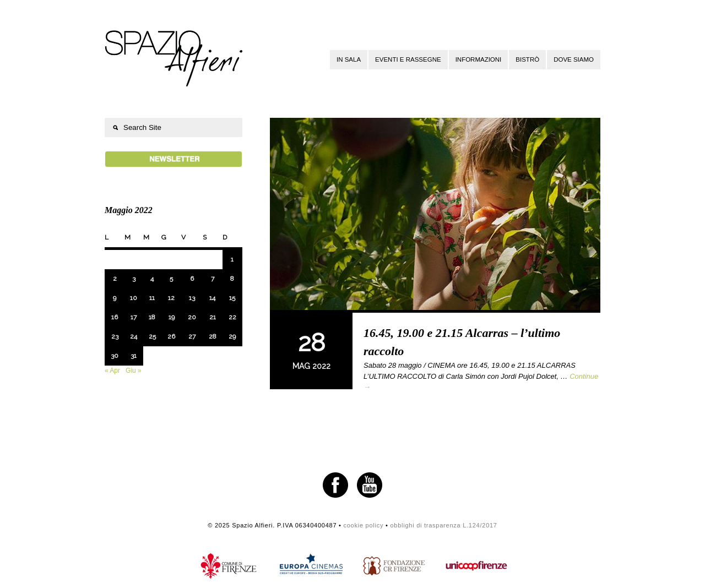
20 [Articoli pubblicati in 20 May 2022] (192, 317)
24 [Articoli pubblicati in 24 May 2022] (134, 336)
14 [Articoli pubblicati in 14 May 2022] (212, 298)
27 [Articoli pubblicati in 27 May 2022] (192, 336)
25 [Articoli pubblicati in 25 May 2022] (152, 336)
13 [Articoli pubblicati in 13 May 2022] (192, 298)
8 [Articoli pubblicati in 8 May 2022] (232, 279)
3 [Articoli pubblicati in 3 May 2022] (134, 279)
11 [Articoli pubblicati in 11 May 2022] (152, 298)
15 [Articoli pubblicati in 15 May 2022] (232, 298)
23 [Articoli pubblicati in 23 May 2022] (115, 336)
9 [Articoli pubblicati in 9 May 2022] (115, 298)
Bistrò (527, 59)
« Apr (112, 371)
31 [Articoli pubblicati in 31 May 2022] (134, 356)
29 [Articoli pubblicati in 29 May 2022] (232, 336)
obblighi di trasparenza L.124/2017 (443, 525)
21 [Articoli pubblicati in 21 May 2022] (213, 317)
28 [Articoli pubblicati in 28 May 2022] (213, 336)
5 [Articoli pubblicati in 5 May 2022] (171, 279)
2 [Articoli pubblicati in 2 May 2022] (115, 279)
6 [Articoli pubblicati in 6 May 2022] (192, 279)
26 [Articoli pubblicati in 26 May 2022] (171, 336)
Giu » (134, 371)
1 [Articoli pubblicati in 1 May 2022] (232, 259)
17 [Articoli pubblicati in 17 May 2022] (134, 317)
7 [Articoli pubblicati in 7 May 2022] (213, 279)
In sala (349, 59)
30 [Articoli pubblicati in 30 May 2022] (115, 356)
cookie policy (363, 525)
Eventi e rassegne (408, 59)
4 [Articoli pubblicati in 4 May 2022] (152, 279)
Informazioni (479, 59)
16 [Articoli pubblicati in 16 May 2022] (115, 317)
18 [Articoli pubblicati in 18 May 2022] (152, 317)
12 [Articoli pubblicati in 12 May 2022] (171, 298)
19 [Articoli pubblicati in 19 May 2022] (172, 317)
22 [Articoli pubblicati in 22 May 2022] (232, 317)
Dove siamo (574, 59)
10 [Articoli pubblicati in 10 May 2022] (134, 298)
